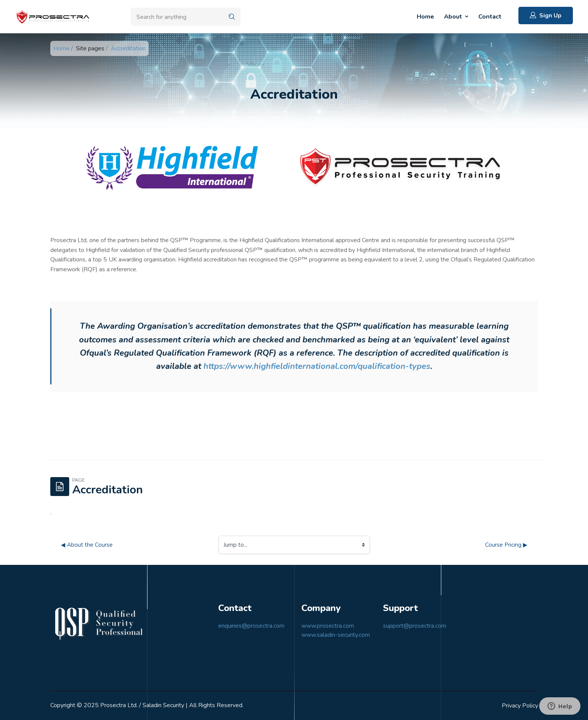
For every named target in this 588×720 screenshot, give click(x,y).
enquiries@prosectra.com (251, 626)
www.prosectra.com (328, 626)
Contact (490, 16)
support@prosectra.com (415, 626)
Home (425, 16)
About (454, 16)
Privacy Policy (520, 706)
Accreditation (128, 48)
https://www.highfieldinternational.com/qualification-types (317, 366)
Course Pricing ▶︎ (506, 545)
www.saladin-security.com (336, 635)
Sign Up (546, 15)
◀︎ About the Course (87, 545)
